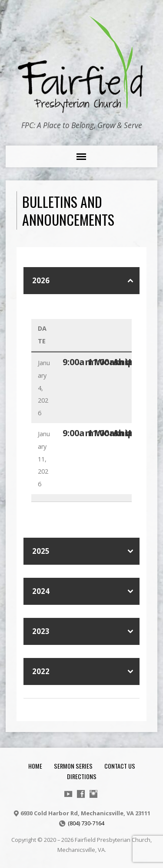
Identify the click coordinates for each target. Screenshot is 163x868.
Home (35, 766)
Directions (82, 776)
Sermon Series (73, 766)
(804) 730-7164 (86, 823)
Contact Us (120, 766)
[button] (81, 281)
